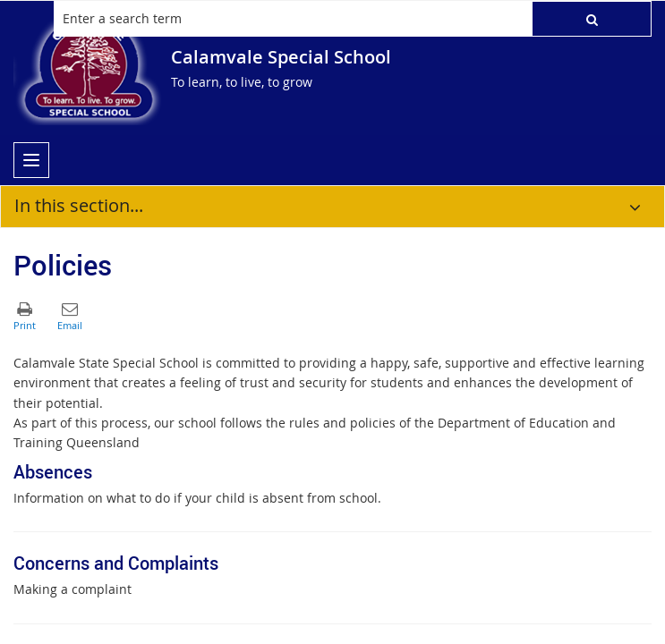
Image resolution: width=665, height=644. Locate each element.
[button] (592, 19)
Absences (53, 472)
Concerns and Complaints (116, 563)
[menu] (31, 160)
